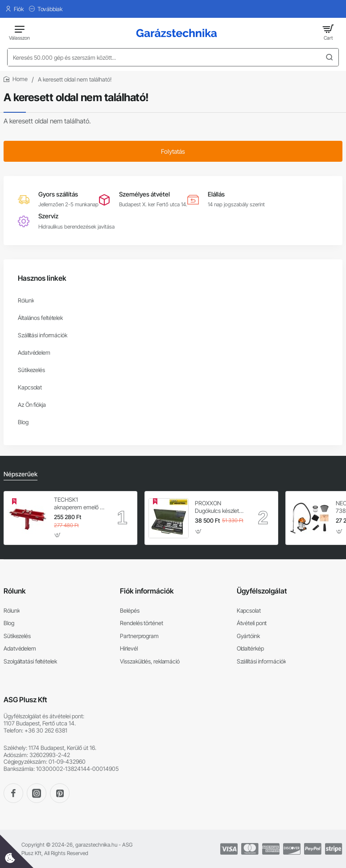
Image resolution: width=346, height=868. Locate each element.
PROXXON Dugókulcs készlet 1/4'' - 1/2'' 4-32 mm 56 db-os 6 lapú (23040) (220, 507)
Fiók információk (147, 591)
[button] (58, 535)
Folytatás (173, 151)
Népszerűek (21, 474)
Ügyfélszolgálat (262, 591)
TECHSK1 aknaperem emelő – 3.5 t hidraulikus (78, 504)
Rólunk (15, 591)
